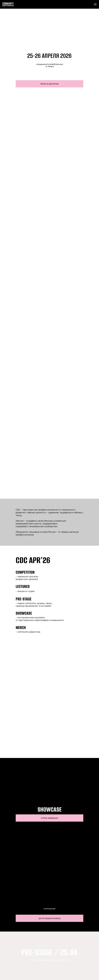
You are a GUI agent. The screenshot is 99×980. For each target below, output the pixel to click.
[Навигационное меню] (95, 4)
